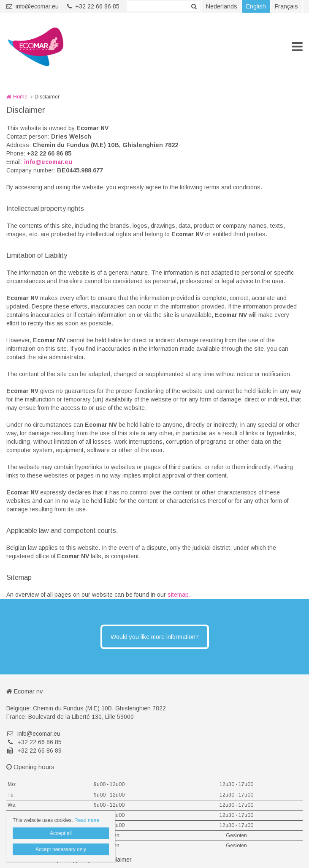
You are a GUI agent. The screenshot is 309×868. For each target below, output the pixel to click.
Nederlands (222, 6)
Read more (87, 820)
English (256, 6)
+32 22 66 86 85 (93, 6)
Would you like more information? (155, 637)
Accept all (61, 833)
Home (20, 97)
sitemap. (179, 595)
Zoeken (194, 6)
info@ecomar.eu (33, 6)
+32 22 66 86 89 (34, 751)
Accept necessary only (61, 849)
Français (286, 6)
